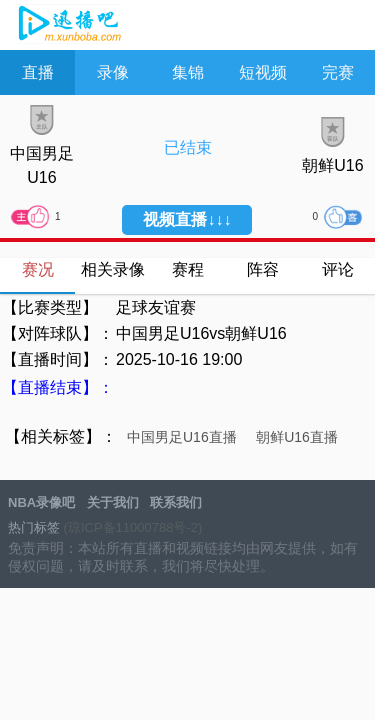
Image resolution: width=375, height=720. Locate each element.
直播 (38, 72)
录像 (113, 72)
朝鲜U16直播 (297, 437)
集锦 (188, 72)
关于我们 (113, 502)
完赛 (338, 72)
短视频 (263, 72)
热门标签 (34, 527)
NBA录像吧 (67, 26)
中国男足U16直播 (182, 437)
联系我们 (176, 502)
